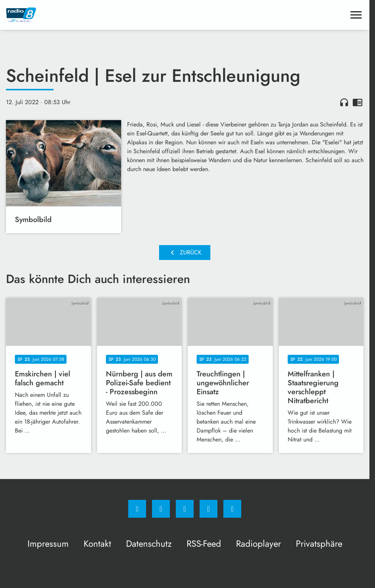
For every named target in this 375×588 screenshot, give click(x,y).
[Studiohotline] (208, 509)
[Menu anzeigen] (356, 15)
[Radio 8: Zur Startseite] (95, 15)
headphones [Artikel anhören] (344, 102)
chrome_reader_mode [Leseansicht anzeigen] (358, 102)
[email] (232, 509)
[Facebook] (137, 509)
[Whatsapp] (185, 509)
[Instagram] (161, 509)
